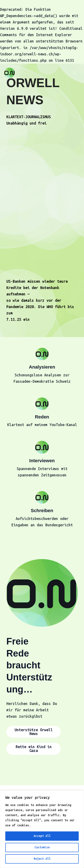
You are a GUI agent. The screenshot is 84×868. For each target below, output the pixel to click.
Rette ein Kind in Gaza (34, 749)
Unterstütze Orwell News (34, 732)
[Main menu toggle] (75, 73)
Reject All (42, 859)
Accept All (42, 836)
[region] (42, 829)
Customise (42, 847)
